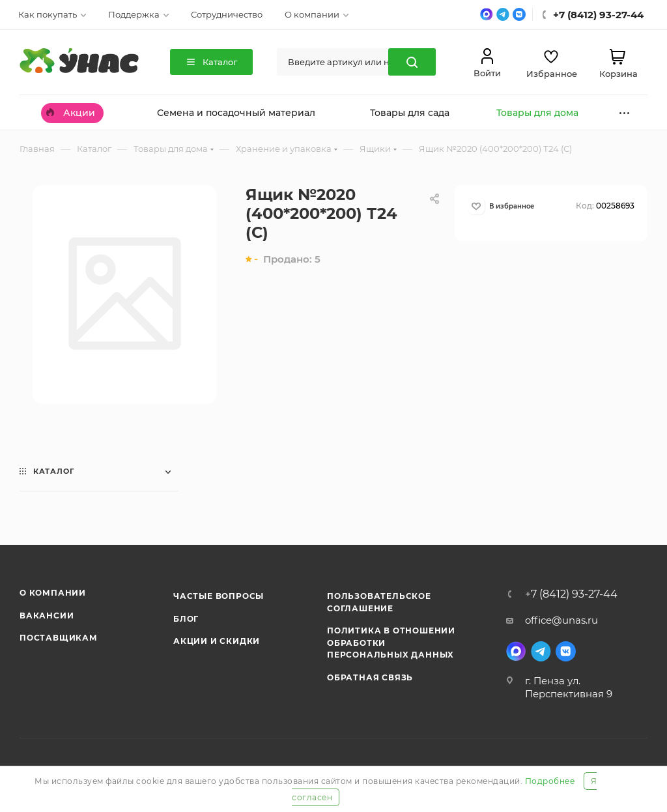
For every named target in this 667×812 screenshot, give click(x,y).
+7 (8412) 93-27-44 (571, 594)
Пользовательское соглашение (379, 602)
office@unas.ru (561, 620)
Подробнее (550, 781)
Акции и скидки (217, 641)
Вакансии (47, 616)
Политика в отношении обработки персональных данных (391, 643)
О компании (53, 593)
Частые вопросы (219, 596)
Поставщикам (59, 638)
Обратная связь (370, 677)
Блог (186, 619)
